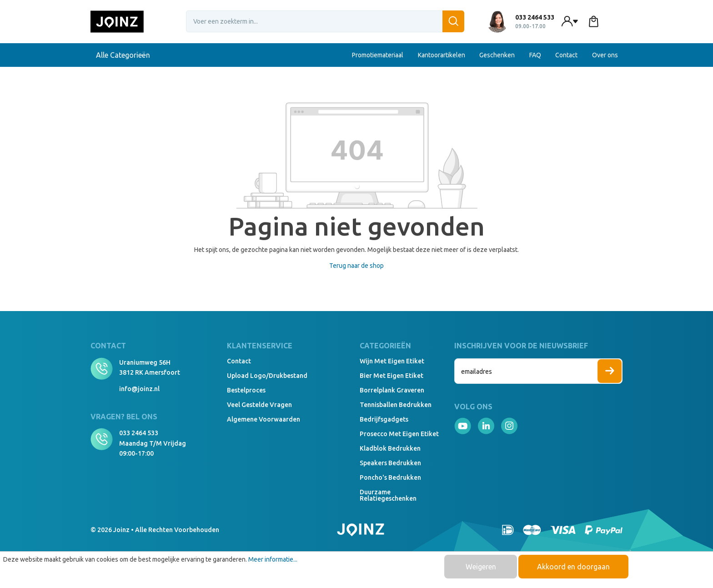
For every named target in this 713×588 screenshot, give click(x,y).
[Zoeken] (453, 21)
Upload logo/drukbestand (267, 376)
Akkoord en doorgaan (573, 567)
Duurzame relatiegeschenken (388, 495)
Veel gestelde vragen (259, 405)
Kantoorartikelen (442, 55)
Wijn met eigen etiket (392, 361)
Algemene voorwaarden (264, 419)
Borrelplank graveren (392, 390)
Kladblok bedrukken (390, 448)
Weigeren (481, 567)
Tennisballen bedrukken (396, 405)
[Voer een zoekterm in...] (325, 21)
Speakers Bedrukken (390, 463)
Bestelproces (246, 390)
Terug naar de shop (356, 266)
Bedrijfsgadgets (384, 419)
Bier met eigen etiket (392, 376)
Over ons (605, 55)
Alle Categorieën (132, 55)
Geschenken (497, 55)
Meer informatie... (273, 559)
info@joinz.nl (139, 389)
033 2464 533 (139, 433)
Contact (566, 55)
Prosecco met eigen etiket (399, 434)
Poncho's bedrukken (390, 477)
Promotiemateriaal (378, 55)
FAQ (535, 55)
